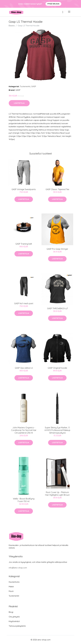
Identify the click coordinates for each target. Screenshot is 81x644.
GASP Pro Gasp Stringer (57, 249)
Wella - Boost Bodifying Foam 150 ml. (24, 500)
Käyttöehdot (14, 621)
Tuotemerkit (25, 86)
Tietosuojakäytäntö (17, 626)
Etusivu (12, 26)
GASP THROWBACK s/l (57, 308)
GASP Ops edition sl (24, 368)
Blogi (11, 612)
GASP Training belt (24, 244)
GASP (34, 86)
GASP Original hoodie (57, 368)
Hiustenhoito (14, 582)
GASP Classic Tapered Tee (57, 189)
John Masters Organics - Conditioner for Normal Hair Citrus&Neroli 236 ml (24, 430)
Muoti (11, 591)
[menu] (69, 12)
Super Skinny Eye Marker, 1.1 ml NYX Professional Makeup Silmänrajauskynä (57, 430)
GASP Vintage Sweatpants (24, 189)
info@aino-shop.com (18, 568)
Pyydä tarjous (53, 4)
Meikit (11, 587)
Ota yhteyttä (14, 617)
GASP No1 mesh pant (24, 303)
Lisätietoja (19, 103)
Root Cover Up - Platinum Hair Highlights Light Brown (57, 494)
